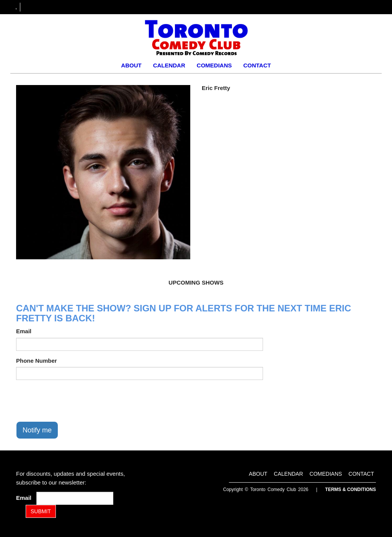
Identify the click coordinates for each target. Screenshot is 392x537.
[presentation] (74, 401)
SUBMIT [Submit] (41, 511)
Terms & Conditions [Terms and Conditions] (350, 490)
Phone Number (37, 361)
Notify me (37, 430)
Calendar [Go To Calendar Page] (169, 65)
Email (24, 331)
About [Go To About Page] (131, 65)
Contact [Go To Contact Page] (257, 65)
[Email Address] (75, 498)
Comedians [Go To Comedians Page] (214, 65)
